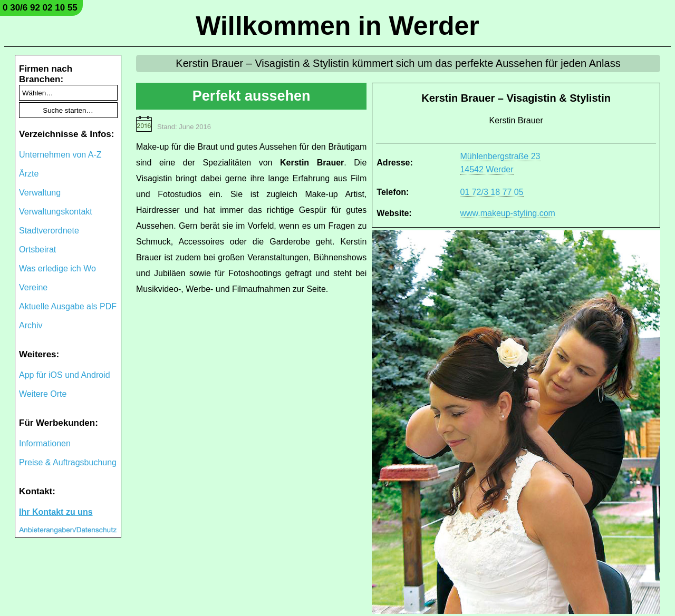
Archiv (31, 325)
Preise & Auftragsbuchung (68, 462)
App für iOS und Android (65, 375)
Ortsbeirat (37, 250)
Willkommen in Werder (337, 26)
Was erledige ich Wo (57, 268)
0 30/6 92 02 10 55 (40, 8)
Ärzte (29, 174)
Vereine (33, 287)
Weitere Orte (43, 394)
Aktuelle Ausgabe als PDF (68, 306)
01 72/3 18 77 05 (491, 192)
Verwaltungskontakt (56, 212)
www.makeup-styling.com (508, 213)
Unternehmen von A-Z (60, 155)
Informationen (45, 443)
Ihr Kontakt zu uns (56, 512)
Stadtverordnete (49, 231)
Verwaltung (40, 193)
